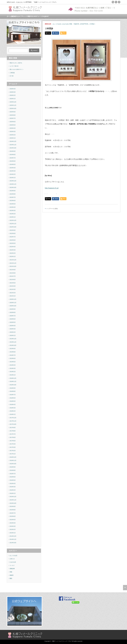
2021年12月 (13, 260)
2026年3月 (13, 92)
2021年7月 (13, 276)
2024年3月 (13, 171)
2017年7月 (13, 434)
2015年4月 (13, 523)
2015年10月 (13, 503)
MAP (47, 16)
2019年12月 (13, 339)
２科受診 (92, 24)
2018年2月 (13, 411)
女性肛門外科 (84, 24)
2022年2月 (13, 253)
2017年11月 (13, 421)
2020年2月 (13, 332)
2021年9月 (13, 270)
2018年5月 (13, 401)
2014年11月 (13, 539)
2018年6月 (13, 398)
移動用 (12, 575)
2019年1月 (13, 375)
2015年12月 (13, 497)
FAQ (44, 16)
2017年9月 (13, 428)
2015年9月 (13, 506)
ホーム (9, 16)
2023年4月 (13, 207)
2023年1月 (13, 217)
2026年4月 (13, 89)
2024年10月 (13, 148)
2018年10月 (13, 385)
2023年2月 (13, 214)
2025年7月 (13, 118)
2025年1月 (13, 138)
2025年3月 (13, 132)
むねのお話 (65, 24)
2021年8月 (13, 273)
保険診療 (12, 569)
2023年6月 (13, 201)
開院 (11, 578)
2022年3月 (13, 250)
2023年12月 (13, 181)
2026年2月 (13, 95)
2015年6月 (13, 516)
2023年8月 (13, 194)
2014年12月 (13, 536)
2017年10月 (13, 424)
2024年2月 (13, 174)
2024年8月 (13, 155)
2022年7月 (13, 237)
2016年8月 (13, 470)
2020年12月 (13, 299)
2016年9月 (13, 467)
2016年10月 (13, 464)
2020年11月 (13, 303)
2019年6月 (13, 358)
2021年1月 (13, 296)
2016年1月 (13, 493)
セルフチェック (22, 16)
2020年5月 (13, 322)
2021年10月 (13, 266)
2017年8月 (13, 431)
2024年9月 (13, 151)
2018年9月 (13, 388)
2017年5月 (13, 441)
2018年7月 (13, 395)
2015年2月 (13, 529)
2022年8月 (13, 233)
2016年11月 (13, 460)
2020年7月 (13, 316)
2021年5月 (13, 283)
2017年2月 (13, 451)
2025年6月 (13, 122)
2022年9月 (13, 230)
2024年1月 (13, 178)
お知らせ (12, 559)
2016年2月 (13, 490)
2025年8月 (13, 115)
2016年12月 (13, 457)
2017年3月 (13, 447)
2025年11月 (13, 105)
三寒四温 (12, 73)
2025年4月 (13, 128)
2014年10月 (13, 543)
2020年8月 (13, 312)
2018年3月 (13, 408)
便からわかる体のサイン (17, 69)
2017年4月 (13, 444)
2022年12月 (13, 220)
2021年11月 (13, 263)
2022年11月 (13, 224)
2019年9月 (13, 349)
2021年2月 (13, 293)
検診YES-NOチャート (35, 16)
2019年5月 (13, 362)
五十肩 (12, 76)
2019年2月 (13, 372)
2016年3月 (13, 487)
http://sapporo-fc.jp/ (52, 188)
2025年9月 (13, 112)
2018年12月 (13, 378)
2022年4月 (13, 247)
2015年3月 (13, 526)
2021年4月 (13, 286)
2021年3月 (13, 289)
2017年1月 (13, 454)
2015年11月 (13, 500)
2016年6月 (13, 477)
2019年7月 (13, 355)
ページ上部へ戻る (125, 588)
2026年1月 (13, 99)
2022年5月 (13, 243)
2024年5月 (13, 164)
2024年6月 (13, 161)
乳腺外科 (76, 24)
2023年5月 (13, 204)
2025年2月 (13, 135)
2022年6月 (13, 240)
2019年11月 (13, 342)
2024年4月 (13, 168)
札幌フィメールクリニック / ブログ (62, 641)
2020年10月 (13, 306)
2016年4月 (13, 483)
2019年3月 (13, 368)
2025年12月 (13, 102)
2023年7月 (13, 197)
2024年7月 (13, 158)
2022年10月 (13, 227)
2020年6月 (13, 319)
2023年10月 (13, 187)
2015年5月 (13, 520)
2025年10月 (13, 108)
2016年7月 (13, 474)
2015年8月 (13, 510)
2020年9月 (13, 309)
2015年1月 (13, 533)
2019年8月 (13, 352)
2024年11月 (13, 145)
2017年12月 (13, 418)
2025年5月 (13, 125)
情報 (71, 24)
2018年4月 (13, 404)
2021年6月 (13, 280)
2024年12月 (13, 141)
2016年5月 (13, 480)
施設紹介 (14, 16)
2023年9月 (13, 191)
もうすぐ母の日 (14, 66)
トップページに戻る (52, 209)
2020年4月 (13, 326)
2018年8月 (13, 391)
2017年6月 (13, 437)
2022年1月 (13, 256)
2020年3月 (13, 329)
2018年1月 (13, 414)
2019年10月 (13, 345)
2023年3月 (13, 211)
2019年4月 (13, 365)
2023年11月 (13, 184)
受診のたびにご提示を (16, 63)
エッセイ (12, 565)
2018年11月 (13, 381)
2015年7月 (13, 513)
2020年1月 (13, 335)
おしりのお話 (57, 24)
